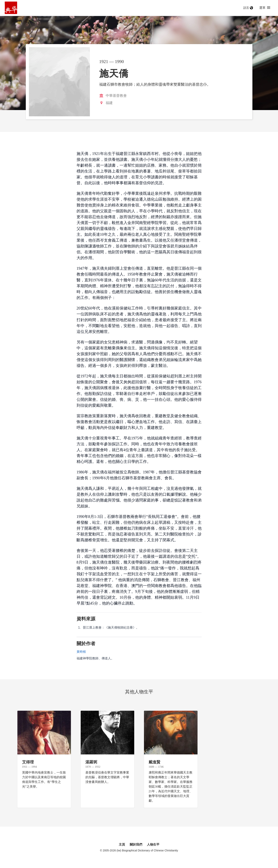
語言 (248, 8)
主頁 (122, 844)
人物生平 (153, 844)
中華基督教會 (116, 96)
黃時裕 (81, 652)
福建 (109, 103)
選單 (265, 8)
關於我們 (136, 844)
